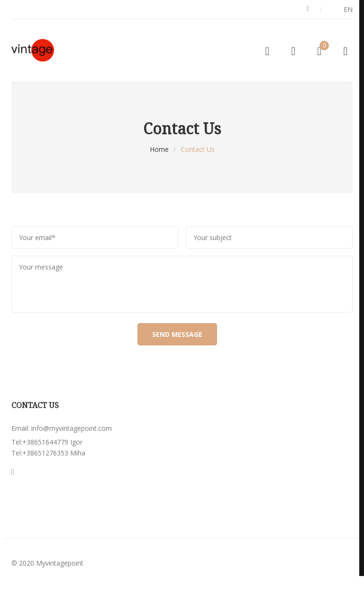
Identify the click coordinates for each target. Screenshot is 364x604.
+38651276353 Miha (54, 453)
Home (159, 149)
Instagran (13, 472)
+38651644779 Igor (52, 442)
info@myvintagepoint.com (72, 428)
